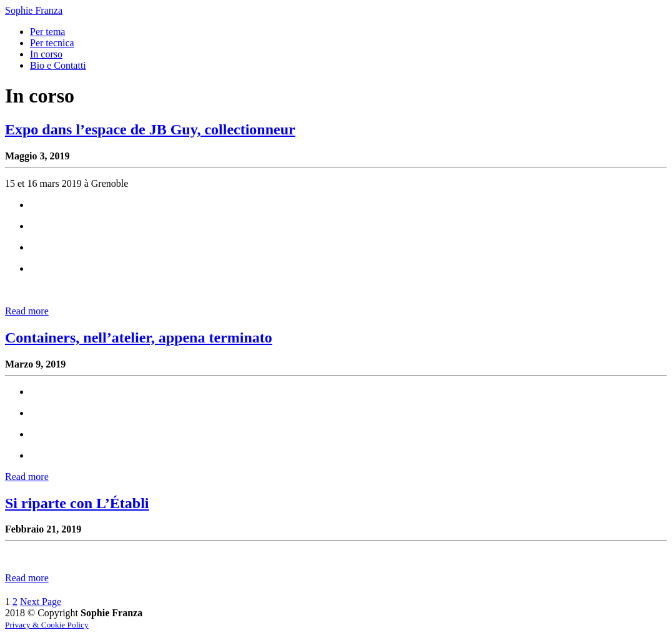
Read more (27, 311)
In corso (46, 54)
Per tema (47, 32)
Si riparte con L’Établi (77, 503)
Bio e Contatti (58, 65)
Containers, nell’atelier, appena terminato (139, 337)
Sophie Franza (34, 10)
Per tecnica (52, 43)
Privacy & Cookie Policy (47, 625)
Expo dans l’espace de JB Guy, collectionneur (150, 129)
